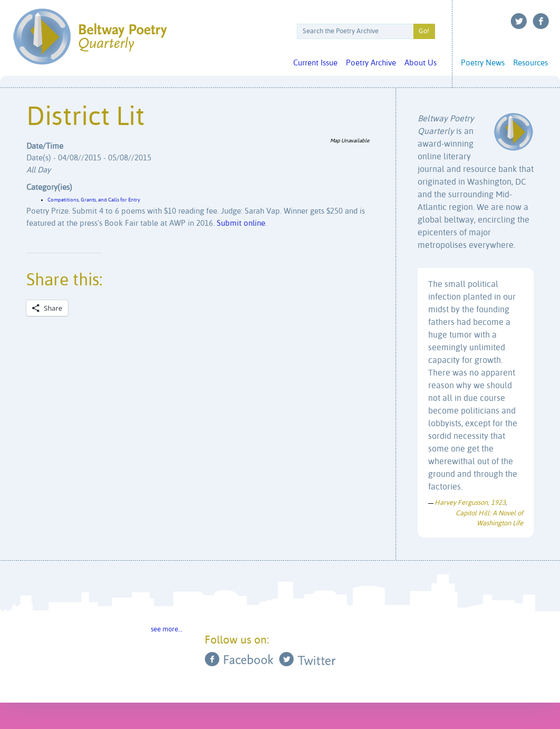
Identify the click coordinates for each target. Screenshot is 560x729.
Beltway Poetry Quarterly (90, 37)
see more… (167, 630)
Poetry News (483, 63)
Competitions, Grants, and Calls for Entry (94, 200)
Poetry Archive (371, 63)
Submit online (241, 223)
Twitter (519, 21)
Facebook (541, 21)
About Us (421, 63)
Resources (530, 63)
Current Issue (315, 63)
